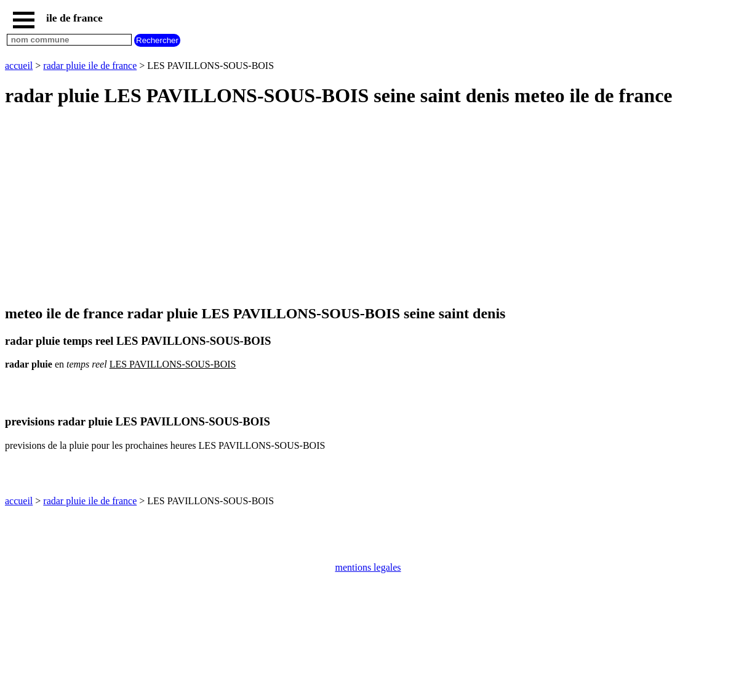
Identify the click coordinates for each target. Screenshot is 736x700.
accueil (19, 66)
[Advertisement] (368, 207)
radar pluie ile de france (90, 66)
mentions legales (368, 567)
